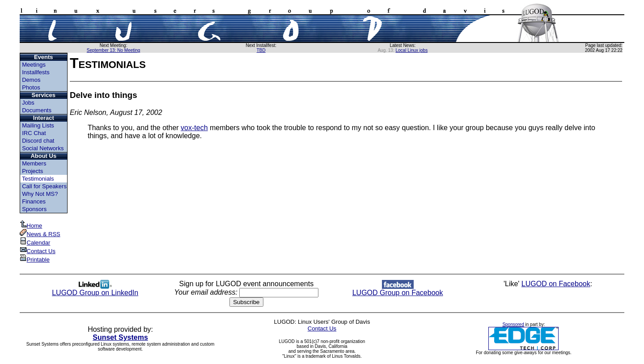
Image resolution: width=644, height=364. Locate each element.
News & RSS (40, 234)
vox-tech (194, 128)
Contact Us (38, 251)
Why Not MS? (40, 194)
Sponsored (513, 324)
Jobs (28, 103)
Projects (32, 171)
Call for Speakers (44, 186)
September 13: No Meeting (114, 50)
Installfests (36, 72)
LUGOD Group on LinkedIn (95, 290)
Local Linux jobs (411, 50)
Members (34, 163)
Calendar (35, 243)
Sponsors (34, 209)
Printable (35, 260)
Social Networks (43, 148)
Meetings (34, 65)
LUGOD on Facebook (556, 284)
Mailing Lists (38, 125)
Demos (31, 80)
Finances (34, 201)
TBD (261, 50)
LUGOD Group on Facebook (398, 290)
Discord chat (38, 141)
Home (31, 226)
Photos (31, 87)
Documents (37, 110)
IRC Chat (34, 133)
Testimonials (38, 179)
